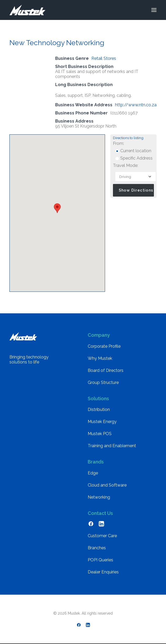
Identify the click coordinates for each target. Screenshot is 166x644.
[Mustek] (27, 10)
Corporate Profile (104, 346)
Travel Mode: (126, 165)
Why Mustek (100, 358)
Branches (97, 548)
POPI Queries (100, 560)
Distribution (99, 410)
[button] (154, 10)
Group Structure (103, 382)
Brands (96, 462)
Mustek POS (100, 434)
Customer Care (102, 536)
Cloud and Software (107, 485)
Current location (133, 151)
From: (118, 143)
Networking (99, 497)
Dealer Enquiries (103, 572)
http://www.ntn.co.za (136, 105)
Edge (93, 473)
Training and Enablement (112, 446)
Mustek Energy (102, 422)
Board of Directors (106, 370)
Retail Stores (104, 58)
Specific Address (134, 158)
